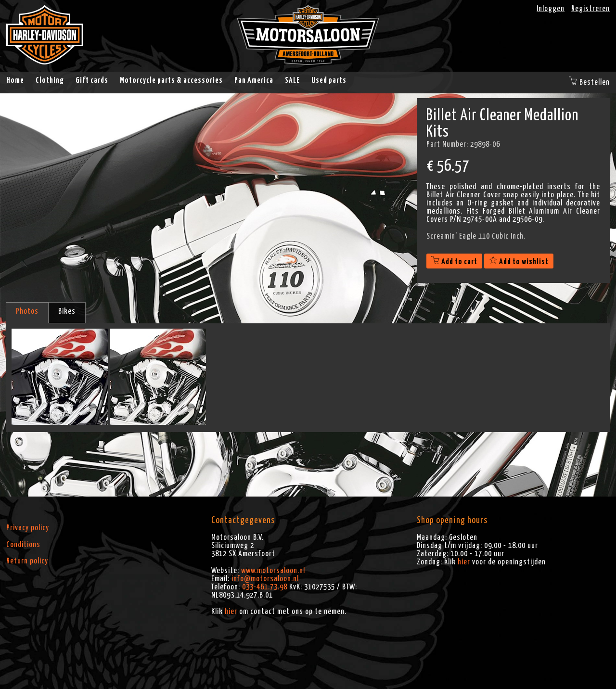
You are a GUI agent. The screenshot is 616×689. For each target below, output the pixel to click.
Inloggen (551, 9)
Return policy (27, 561)
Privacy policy (28, 528)
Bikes (67, 311)
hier (231, 612)
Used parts (329, 80)
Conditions (23, 545)
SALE (292, 80)
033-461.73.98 (265, 587)
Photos (27, 311)
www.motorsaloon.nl (273, 571)
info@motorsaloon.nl (265, 579)
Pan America (254, 80)
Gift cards (92, 80)
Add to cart (454, 262)
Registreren (590, 9)
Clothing (50, 80)
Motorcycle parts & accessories (171, 80)
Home (15, 80)
